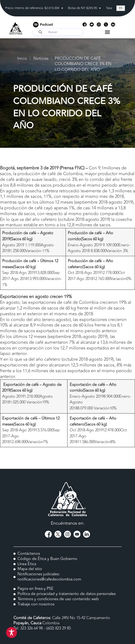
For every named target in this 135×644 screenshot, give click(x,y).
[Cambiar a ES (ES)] (121, 8)
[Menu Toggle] (107, 32)
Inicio (22, 59)
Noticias (41, 59)
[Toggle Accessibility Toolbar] (11, 633)
